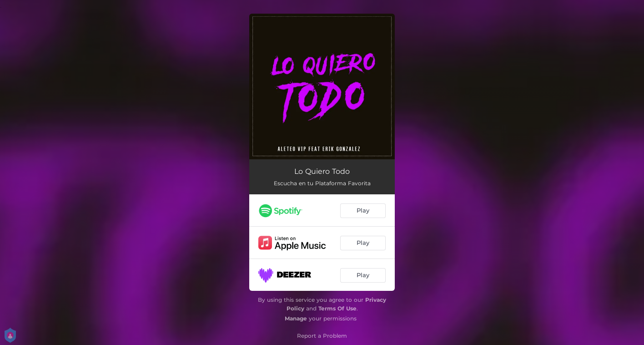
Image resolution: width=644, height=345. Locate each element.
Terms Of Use (337, 308)
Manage (296, 318)
